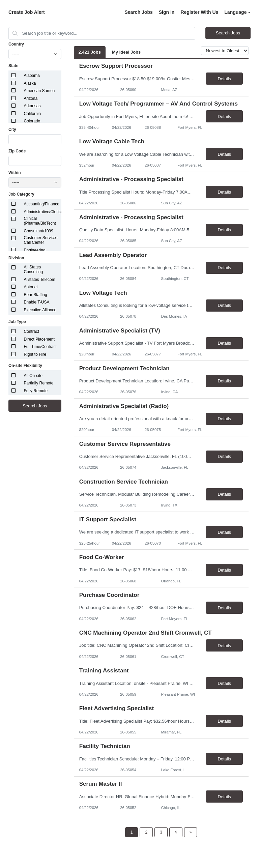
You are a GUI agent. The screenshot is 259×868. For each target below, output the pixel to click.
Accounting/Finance (42, 204)
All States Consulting (34, 269)
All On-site (33, 376)
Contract (32, 331)
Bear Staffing (36, 295)
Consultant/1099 (39, 231)
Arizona (31, 98)
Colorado (32, 121)
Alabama (32, 76)
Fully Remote (36, 391)
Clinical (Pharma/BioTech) (40, 221)
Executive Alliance (40, 310)
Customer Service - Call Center (41, 240)
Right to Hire (35, 354)
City (12, 129)
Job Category (21, 194)
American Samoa (39, 91)
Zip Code (17, 151)
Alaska (30, 83)
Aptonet (31, 287)
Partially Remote (39, 383)
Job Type (17, 322)
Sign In (167, 12)
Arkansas (32, 106)
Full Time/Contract (40, 347)
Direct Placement (39, 339)
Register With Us (199, 12)
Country (16, 44)
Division (16, 258)
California (33, 114)
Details (224, 79)
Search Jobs (138, 12)
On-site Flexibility (25, 366)
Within (15, 173)
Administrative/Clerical (44, 212)
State (13, 66)
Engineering (35, 250)
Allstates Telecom (40, 280)
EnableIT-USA (37, 302)
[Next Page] (191, 832)
